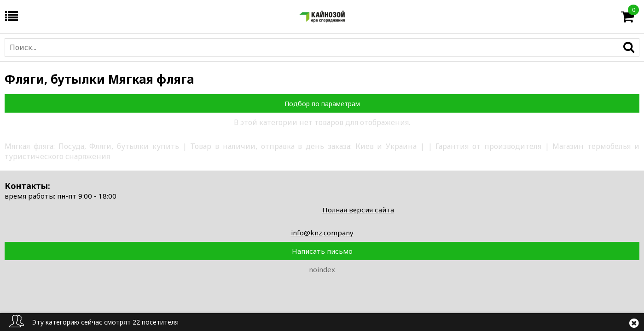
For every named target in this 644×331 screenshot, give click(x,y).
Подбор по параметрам (322, 104)
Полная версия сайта (358, 210)
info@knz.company (322, 233)
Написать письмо (322, 251)
